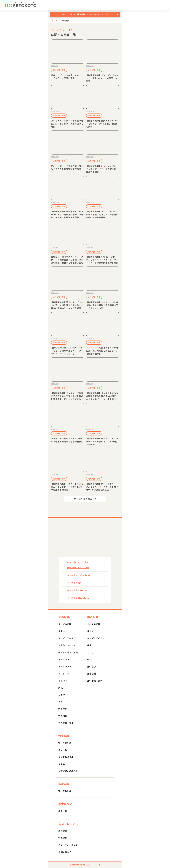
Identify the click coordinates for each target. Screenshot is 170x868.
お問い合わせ (65, 852)
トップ (54, 21)
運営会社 (63, 831)
